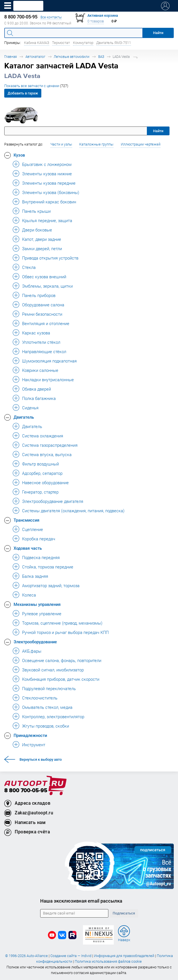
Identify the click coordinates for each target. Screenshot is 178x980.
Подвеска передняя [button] (41, 557)
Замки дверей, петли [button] (42, 248)
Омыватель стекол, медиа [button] (47, 707)
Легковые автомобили (72, 57)
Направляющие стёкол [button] (44, 351)
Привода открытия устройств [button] (50, 258)
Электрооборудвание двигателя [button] (53, 501)
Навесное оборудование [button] (45, 482)
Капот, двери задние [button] (42, 239)
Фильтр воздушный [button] (40, 464)
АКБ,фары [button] (32, 651)
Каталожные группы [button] (96, 144)
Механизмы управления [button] (37, 604)
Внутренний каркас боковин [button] (49, 202)
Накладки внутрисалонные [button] (48, 380)
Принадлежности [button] (30, 735)
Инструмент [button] (34, 745)
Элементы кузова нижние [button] (47, 174)
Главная (10, 57)
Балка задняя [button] (35, 576)
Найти (158, 131)
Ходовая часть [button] (28, 548)
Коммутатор (83, 43)
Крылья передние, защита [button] (47, 220)
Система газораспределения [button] (50, 445)
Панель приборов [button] (39, 295)
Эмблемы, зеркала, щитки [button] (47, 286)
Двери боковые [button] (37, 230)
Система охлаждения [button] (43, 436)
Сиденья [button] (30, 408)
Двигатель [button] (24, 417)
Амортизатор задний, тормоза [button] (51, 585)
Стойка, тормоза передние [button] (48, 567)
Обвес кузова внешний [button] (44, 277)
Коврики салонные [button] (40, 370)
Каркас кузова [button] (36, 333)
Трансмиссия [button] (26, 520)
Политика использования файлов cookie (108, 961)
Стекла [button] (29, 267)
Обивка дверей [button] (37, 389)
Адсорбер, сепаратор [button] (42, 473)
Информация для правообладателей (124, 956)
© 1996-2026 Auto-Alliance (26, 956)
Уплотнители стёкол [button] (41, 342)
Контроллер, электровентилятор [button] (53, 716)
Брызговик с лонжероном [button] (47, 164)
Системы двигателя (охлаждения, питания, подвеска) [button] (73, 511)
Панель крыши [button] (36, 211)
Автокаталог (35, 57)
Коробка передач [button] (39, 539)
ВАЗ (101, 57)
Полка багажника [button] (39, 398)
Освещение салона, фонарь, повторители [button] (62, 660)
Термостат (61, 43)
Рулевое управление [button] (42, 614)
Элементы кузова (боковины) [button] (51, 192)
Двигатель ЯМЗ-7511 (114, 43)
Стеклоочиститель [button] (40, 698)
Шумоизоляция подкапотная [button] (49, 361)
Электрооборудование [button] (35, 642)
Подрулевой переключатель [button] (49, 688)
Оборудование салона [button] (43, 305)
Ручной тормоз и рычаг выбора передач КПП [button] (65, 632)
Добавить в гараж (23, 93)
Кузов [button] (19, 155)
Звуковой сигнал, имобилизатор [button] (53, 670)
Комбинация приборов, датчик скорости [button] (61, 679)
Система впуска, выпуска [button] (47, 454)
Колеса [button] (29, 595)
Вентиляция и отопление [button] (46, 323)
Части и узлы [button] (61, 144)
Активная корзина (103, 15)
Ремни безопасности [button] (42, 314)
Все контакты (51, 17)
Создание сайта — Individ (71, 956)
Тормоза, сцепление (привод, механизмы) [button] (62, 623)
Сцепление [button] (33, 529)
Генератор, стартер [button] (40, 492)
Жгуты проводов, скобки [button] (46, 726)
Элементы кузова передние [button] (49, 183)
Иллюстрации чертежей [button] (141, 144)
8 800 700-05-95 (26, 791)
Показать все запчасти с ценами (36, 86)
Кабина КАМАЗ (37, 43)
